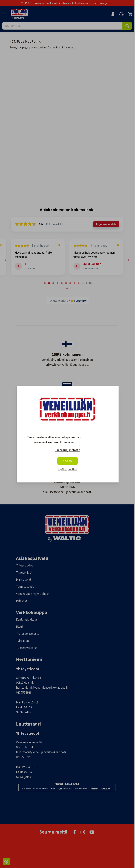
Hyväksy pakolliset (68, 469)
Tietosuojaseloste (68, 450)
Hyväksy (67, 461)
